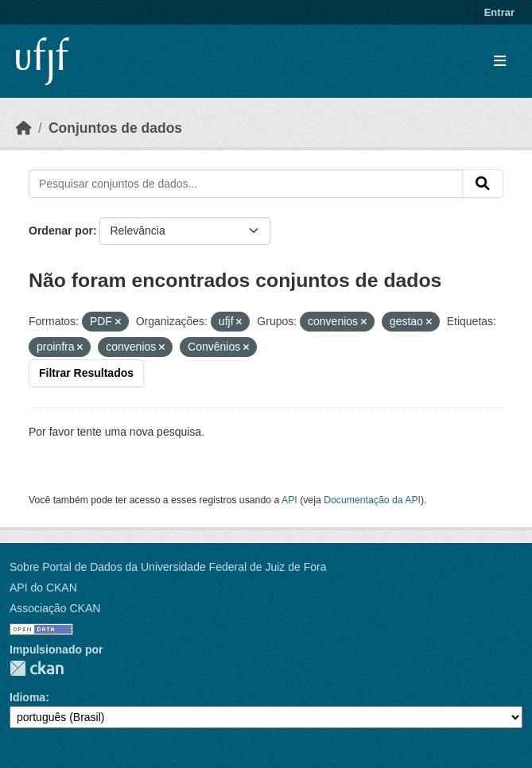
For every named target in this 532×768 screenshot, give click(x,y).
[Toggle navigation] (500, 62)
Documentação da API (372, 500)
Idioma (27, 697)
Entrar (499, 12)
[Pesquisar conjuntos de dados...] (246, 184)
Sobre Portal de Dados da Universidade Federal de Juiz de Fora (168, 567)
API (289, 500)
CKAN (37, 668)
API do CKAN (43, 588)
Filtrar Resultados (86, 373)
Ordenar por (61, 231)
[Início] (24, 128)
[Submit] (483, 184)
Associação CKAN (55, 608)
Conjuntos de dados (115, 128)
